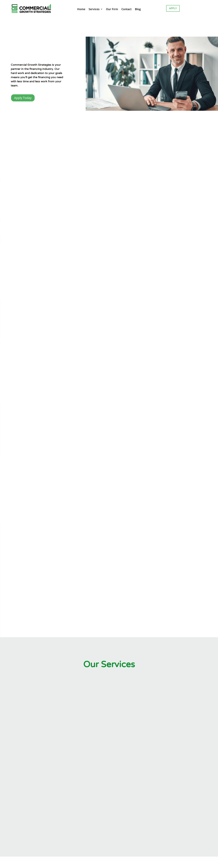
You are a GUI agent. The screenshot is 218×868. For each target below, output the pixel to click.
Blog (138, 9)
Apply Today (23, 98)
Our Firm (112, 9)
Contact (126, 9)
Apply (173, 8)
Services (94, 9)
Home (81, 9)
